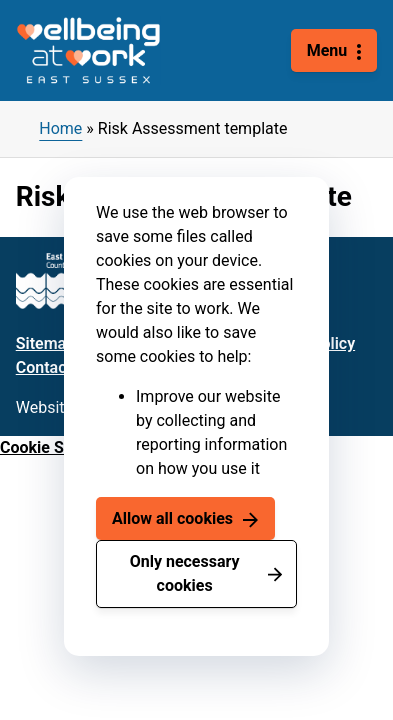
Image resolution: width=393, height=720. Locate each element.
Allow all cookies (172, 518)
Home (60, 128)
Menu (327, 50)
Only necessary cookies (185, 573)
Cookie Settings (57, 447)
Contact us (54, 367)
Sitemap (45, 343)
